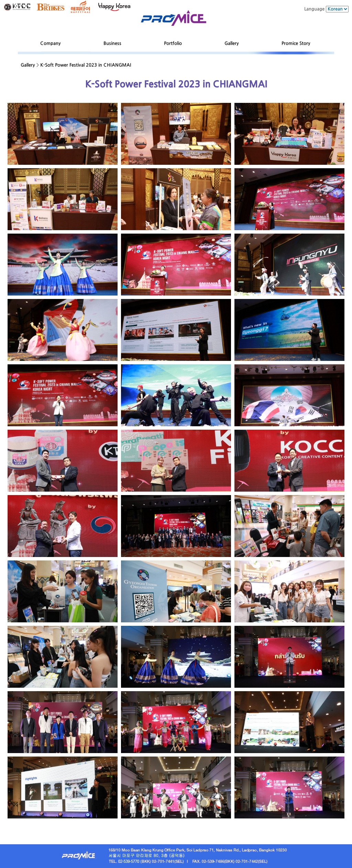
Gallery (232, 44)
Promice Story (296, 44)
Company (51, 44)
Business (112, 44)
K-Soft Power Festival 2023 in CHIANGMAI (86, 65)
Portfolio (173, 44)
